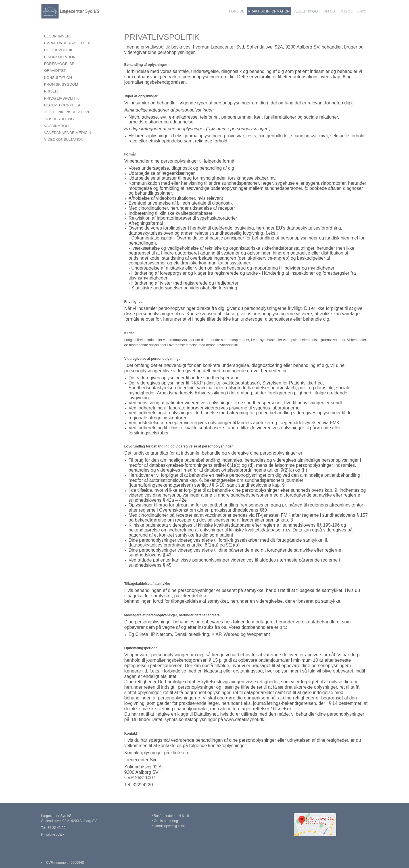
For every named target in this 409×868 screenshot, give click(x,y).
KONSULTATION (58, 78)
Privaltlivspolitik (53, 835)
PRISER (51, 91)
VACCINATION (56, 126)
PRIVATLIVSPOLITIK (61, 98)
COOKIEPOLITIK (58, 50)
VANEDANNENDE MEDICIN (68, 133)
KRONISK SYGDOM (61, 84)
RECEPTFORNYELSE (63, 105)
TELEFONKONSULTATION (66, 112)
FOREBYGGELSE (59, 64)
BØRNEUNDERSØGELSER (67, 43)
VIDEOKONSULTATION (64, 139)
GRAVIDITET (55, 71)
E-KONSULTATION (60, 57)
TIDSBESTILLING (59, 119)
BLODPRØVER (57, 36)
